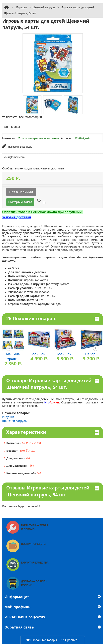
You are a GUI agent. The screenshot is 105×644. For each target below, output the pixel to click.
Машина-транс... (13, 356)
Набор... (92, 354)
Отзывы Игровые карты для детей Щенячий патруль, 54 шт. (53, 491)
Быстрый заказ (20, 202)
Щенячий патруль (44, 7)
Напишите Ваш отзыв (17, 146)
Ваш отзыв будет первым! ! (21, 506)
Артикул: (67, 138)
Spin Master (12, 127)
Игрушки (21, 7)
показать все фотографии (24, 117)
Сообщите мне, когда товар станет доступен (33, 168)
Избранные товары (42, 640)
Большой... (39, 354)
